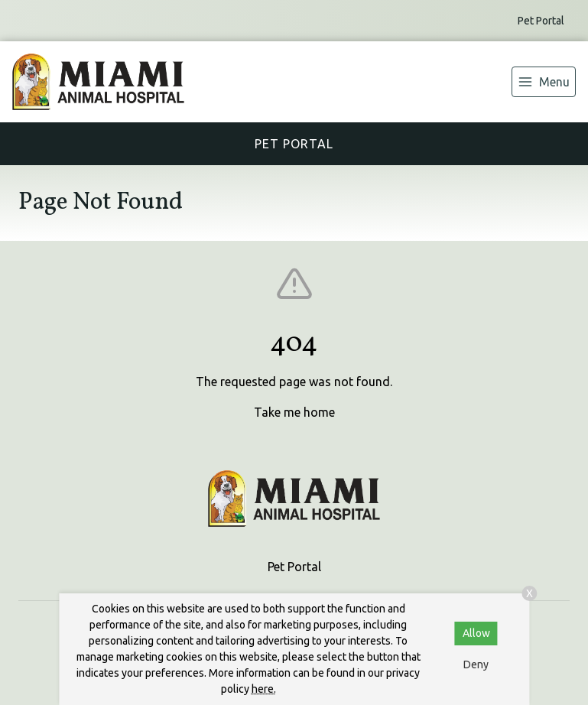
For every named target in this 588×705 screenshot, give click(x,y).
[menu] (544, 82)
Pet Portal (541, 21)
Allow (476, 633)
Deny (476, 664)
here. (264, 689)
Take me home (294, 412)
